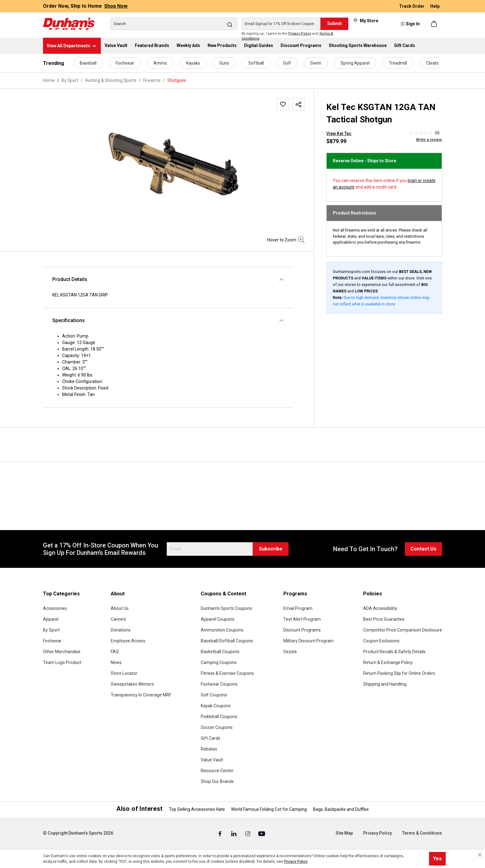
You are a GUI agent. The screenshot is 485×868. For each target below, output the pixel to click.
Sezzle (290, 652)
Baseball (88, 63)
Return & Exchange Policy (388, 662)
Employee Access (128, 641)
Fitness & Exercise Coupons (227, 673)
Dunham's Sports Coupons (226, 608)
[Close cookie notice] (480, 855)
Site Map (344, 833)
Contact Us (423, 549)
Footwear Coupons (219, 684)
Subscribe (271, 549)
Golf (287, 63)
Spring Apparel (355, 63)
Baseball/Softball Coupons (227, 641)
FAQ (115, 652)
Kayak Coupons (216, 706)
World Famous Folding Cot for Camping (269, 809)
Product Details (70, 279)
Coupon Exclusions (381, 641)
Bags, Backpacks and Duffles (341, 809)
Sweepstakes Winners (132, 684)
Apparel (51, 619)
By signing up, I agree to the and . (287, 36)
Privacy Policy (300, 34)
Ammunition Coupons (222, 630)
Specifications (69, 320)
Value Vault (212, 760)
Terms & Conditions (422, 833)
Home (49, 80)
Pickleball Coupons (219, 717)
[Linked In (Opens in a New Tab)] (234, 833)
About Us (120, 608)
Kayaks (193, 63)
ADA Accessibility (380, 608)
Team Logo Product (62, 662)
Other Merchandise (62, 652)
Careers (118, 619)
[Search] (174, 24)
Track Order (412, 6)
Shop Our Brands (217, 781)
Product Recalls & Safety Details (394, 652)
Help (435, 6)
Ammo (160, 63)
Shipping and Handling (385, 684)
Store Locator (124, 673)
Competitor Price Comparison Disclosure (403, 630)
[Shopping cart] (435, 24)
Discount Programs (302, 630)
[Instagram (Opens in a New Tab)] (248, 833)
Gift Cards (210, 738)
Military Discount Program (309, 641)
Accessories (55, 608)
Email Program (298, 608)
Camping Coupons (219, 662)
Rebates (209, 749)
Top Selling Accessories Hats (197, 809)
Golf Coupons (214, 695)
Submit (335, 23)
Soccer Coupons (217, 727)
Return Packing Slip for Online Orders (399, 673)
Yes (437, 859)
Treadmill (398, 63)
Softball (256, 63)
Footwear (125, 63)
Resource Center (217, 771)
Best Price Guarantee (384, 619)
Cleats (432, 63)
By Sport (51, 630)
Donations (121, 630)
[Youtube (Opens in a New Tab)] (262, 833)
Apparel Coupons (218, 619)
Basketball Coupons (220, 652)
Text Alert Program (302, 619)
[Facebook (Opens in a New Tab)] (220, 833)
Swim (316, 63)
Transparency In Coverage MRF (141, 695)
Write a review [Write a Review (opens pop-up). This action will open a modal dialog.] (429, 140)
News (116, 662)
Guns (224, 63)
